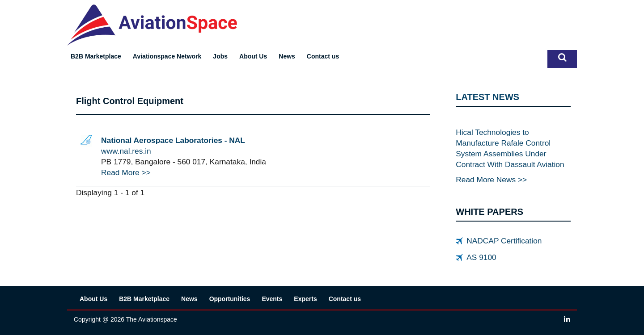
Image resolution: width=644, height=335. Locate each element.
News (287, 56)
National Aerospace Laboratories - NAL (173, 140)
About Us (253, 56)
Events (272, 299)
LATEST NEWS (487, 97)
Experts (305, 299)
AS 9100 (481, 257)
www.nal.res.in (126, 151)
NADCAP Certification (504, 241)
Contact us (323, 56)
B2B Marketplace (96, 56)
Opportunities (230, 299)
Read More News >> (491, 180)
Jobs (220, 56)
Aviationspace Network (167, 56)
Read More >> (126, 172)
